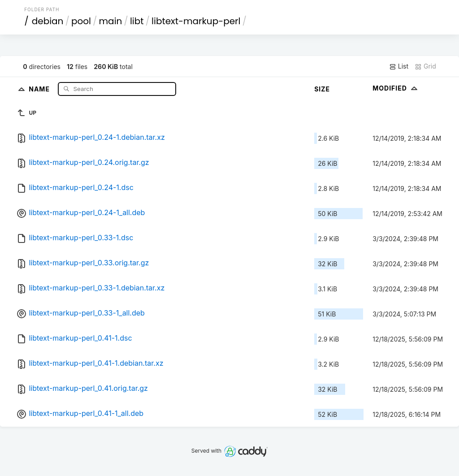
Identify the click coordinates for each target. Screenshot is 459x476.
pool (81, 21)
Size (322, 89)
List (399, 66)
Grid (425, 66)
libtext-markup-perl (196, 21)
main (111, 21)
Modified (396, 88)
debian (48, 21)
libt (137, 21)
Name (40, 89)
